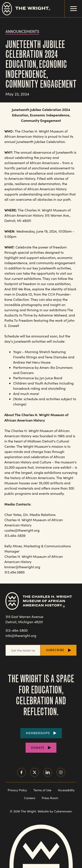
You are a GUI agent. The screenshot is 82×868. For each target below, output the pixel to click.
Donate (38, 748)
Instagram (61, 772)
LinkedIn (48, 772)
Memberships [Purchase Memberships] (38, 733)
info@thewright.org (21, 636)
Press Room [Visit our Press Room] (50, 798)
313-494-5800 (17, 630)
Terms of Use (42, 790)
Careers (30, 798)
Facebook (21, 772)
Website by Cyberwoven (55, 811)
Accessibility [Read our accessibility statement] (66, 790)
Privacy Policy (17, 790)
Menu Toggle (71, 5)
